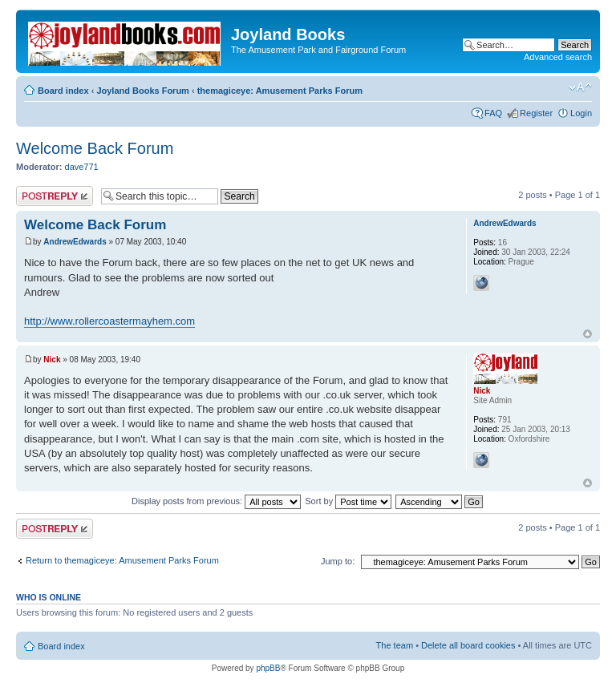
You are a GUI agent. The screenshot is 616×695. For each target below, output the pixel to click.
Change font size (580, 87)
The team (395, 645)
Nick (52, 360)
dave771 (82, 167)
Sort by (348, 501)
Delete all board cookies (468, 645)
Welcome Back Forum (95, 148)
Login (581, 113)
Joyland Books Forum (143, 91)
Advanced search (558, 57)
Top (588, 334)
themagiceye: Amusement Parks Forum (280, 91)
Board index (63, 91)
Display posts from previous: (216, 501)
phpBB (268, 668)
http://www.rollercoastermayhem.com (109, 321)
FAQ (493, 113)
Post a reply (55, 196)
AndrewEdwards (75, 242)
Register (536, 113)
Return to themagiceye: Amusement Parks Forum (122, 560)
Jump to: (338, 561)
